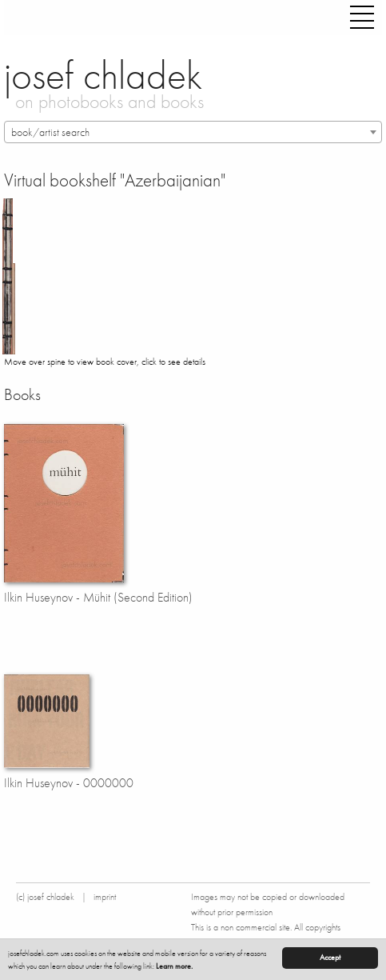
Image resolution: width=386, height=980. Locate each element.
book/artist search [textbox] (50, 132)
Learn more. (174, 966)
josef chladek (103, 75)
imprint (105, 897)
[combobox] (193, 132)
